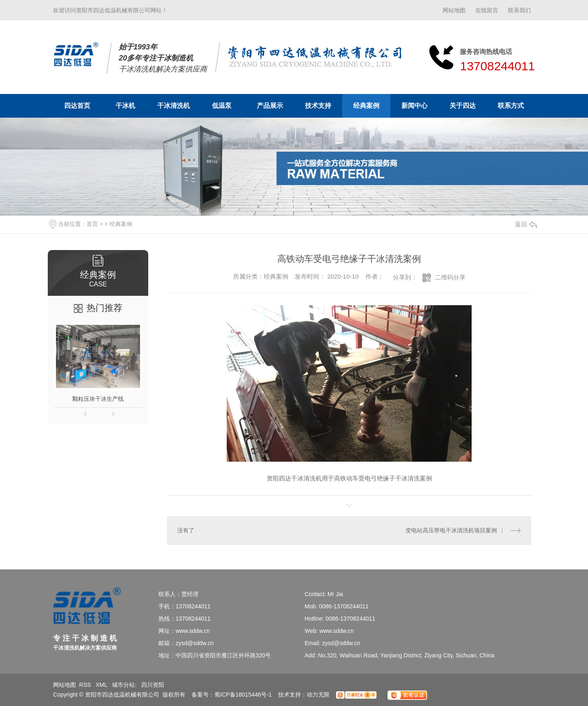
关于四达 (463, 106)
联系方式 (511, 106)
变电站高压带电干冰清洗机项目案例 (451, 530)
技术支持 (318, 106)
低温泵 (222, 106)
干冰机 (125, 106)
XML (102, 685)
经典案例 (366, 106)
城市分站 (123, 685)
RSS (86, 685)
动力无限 (318, 695)
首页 (92, 224)
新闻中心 (414, 106)
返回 (526, 224)
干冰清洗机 (174, 106)
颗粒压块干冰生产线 (98, 399)
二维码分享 (450, 277)
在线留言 (487, 10)
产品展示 (270, 106)
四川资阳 (153, 685)
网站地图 (454, 10)
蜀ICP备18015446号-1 (243, 695)
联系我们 (519, 10)
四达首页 (77, 106)
